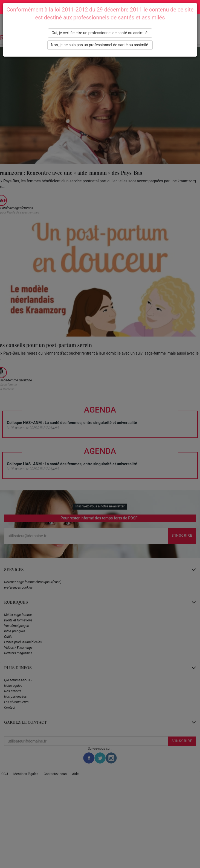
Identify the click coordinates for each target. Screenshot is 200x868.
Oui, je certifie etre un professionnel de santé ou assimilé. (100, 33)
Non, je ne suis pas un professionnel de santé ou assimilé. (100, 45)
